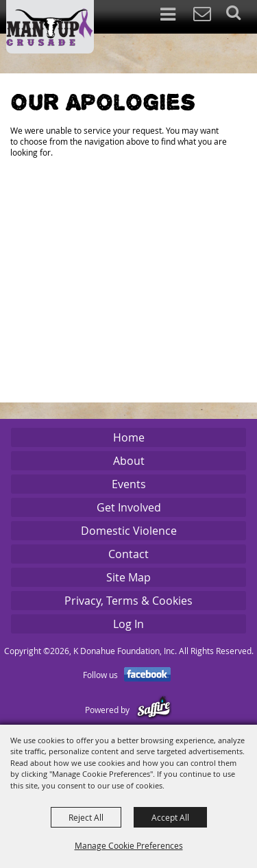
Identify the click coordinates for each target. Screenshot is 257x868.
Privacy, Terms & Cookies (128, 601)
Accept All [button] (170, 817)
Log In (128, 624)
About (129, 461)
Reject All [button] (86, 817)
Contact (128, 554)
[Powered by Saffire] (154, 710)
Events (129, 484)
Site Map (128, 577)
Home (129, 437)
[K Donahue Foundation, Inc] (50, 27)
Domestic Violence (129, 531)
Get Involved (129, 507)
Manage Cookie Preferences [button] (129, 845)
